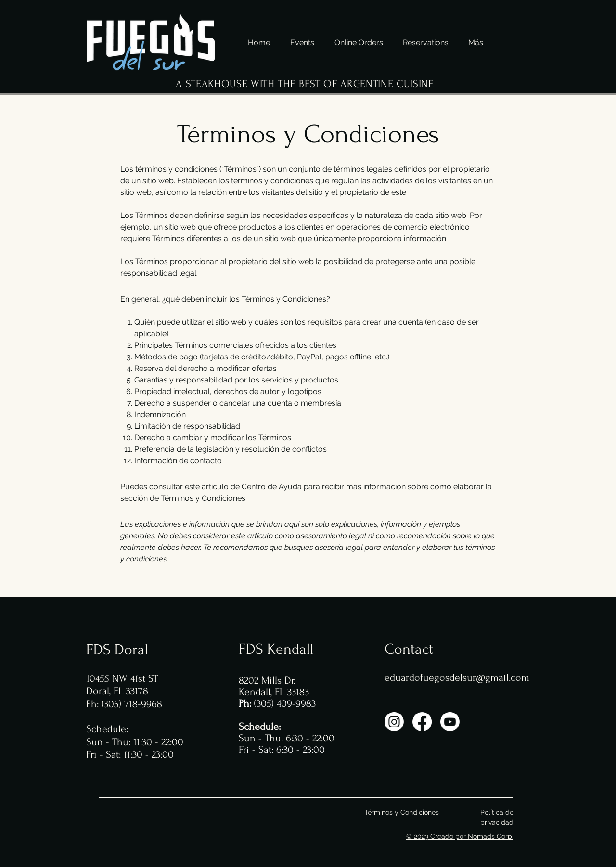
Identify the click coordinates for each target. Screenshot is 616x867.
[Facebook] (422, 722)
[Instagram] (394, 722)
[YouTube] (450, 722)
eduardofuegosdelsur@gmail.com (457, 677)
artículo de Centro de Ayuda (252, 487)
